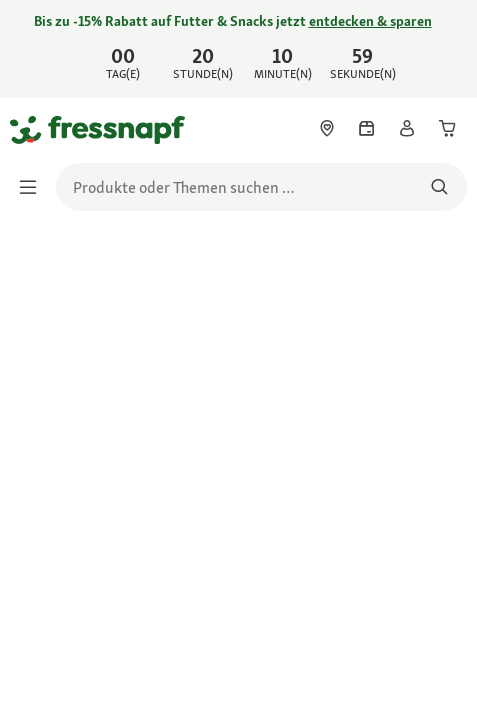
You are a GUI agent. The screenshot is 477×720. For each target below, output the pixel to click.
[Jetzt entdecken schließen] (445, 46)
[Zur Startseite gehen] (33, 129)
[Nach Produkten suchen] (439, 187)
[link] (238, 49)
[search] (261, 187)
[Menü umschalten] (34, 187)
